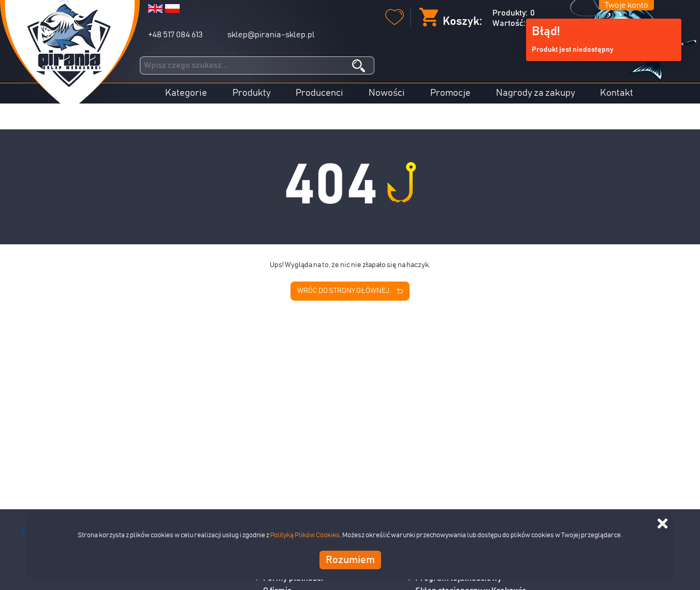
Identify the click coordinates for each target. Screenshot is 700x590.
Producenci (319, 93)
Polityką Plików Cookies (305, 535)
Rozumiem (350, 560)
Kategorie (186, 93)
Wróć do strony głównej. (350, 291)
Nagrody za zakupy (536, 93)
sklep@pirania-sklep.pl (271, 35)
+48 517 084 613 (175, 35)
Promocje (450, 93)
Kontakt (617, 93)
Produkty (252, 93)
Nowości (387, 93)
